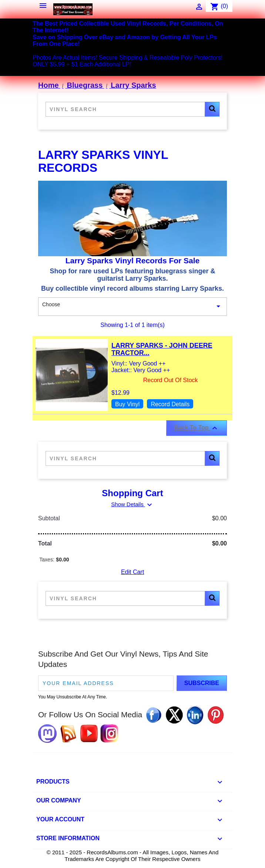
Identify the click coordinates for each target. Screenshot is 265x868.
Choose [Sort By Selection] (132, 307)
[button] (212, 109)
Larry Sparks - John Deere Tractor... (162, 349)
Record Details (170, 404)
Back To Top (197, 428)
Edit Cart (132, 572)
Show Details (132, 504)
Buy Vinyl (127, 404)
